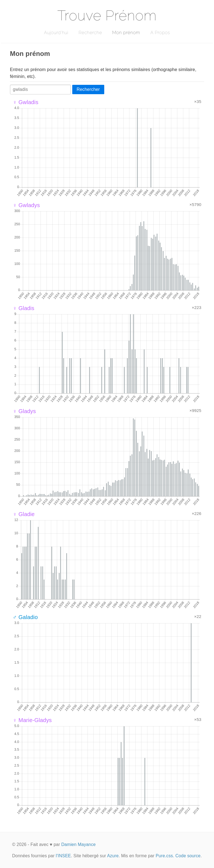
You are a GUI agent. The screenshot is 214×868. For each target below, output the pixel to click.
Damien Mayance (78, 844)
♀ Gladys (24, 411)
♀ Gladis (24, 308)
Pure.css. (165, 856)
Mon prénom (126, 33)
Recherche (90, 33)
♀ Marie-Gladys (32, 720)
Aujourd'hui (56, 33)
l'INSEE (63, 856)
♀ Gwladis (26, 102)
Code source (188, 856)
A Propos (160, 33)
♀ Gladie (24, 514)
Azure (113, 856)
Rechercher (88, 89)
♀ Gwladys (26, 205)
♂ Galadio (25, 617)
